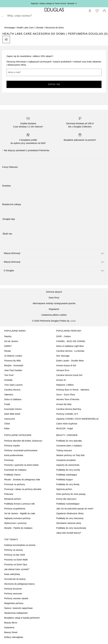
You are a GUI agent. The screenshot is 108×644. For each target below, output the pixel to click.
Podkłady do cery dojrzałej (69, 441)
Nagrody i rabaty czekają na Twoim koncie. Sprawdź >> (54, 3)
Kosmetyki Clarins (13, 409)
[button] (54, 253)
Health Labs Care (25, 28)
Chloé (7, 424)
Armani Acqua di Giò (66, 365)
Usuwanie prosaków (66, 460)
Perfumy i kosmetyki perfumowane (21, 450)
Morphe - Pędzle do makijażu (18, 528)
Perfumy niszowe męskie (16, 598)
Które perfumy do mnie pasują (71, 494)
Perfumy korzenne (13, 589)
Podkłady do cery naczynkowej (71, 528)
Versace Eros (63, 370)
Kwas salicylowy (12, 574)
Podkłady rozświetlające (68, 504)
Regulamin (54, 309)
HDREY (8, 346)
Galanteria (9, 627)
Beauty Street (11, 632)
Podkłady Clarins (12, 475)
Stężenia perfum (64, 489)
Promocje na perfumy (15, 484)
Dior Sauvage (63, 356)
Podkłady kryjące (65, 480)
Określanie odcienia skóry (69, 523)
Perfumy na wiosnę (13, 550)
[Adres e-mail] (54, 72)
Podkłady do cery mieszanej (70, 518)
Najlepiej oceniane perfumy (17, 518)
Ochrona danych (54, 292)
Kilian (7, 428)
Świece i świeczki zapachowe (18, 608)
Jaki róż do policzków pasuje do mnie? (75, 509)
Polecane (9, 494)
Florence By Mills (13, 361)
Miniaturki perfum (13, 499)
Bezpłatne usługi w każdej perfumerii (22, 618)
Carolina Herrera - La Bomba (70, 351)
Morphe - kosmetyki (14, 365)
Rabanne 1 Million (65, 385)
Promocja (9, 460)
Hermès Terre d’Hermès (68, 399)
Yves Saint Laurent (13, 385)
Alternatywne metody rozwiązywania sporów (54, 303)
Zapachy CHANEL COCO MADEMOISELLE (78, 419)
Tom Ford (9, 375)
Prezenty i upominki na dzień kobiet (21, 465)
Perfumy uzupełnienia (15, 509)
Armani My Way (64, 404)
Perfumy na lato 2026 (15, 555)
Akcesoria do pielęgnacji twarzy (19, 584)
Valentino (9, 395)
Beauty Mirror (11, 623)
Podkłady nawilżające (67, 475)
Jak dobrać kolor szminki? (17, 569)
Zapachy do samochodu (68, 465)
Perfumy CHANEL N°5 (67, 414)
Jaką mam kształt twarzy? (69, 533)
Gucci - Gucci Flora (66, 395)
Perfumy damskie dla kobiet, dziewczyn (23, 441)
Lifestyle (39, 28)
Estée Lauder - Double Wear (70, 361)
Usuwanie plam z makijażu (69, 446)
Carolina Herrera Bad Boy (69, 409)
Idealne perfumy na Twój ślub (70, 455)
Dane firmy (54, 298)
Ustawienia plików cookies (54, 315)
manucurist (10, 419)
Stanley (8, 336)
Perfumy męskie (12, 446)
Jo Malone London (13, 356)
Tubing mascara (64, 450)
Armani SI (61, 380)
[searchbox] (54, 16)
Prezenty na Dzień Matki (16, 560)
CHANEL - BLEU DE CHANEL (71, 341)
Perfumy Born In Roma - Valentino (73, 390)
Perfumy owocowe (13, 594)
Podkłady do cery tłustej (68, 484)
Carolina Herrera (12, 390)
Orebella (8, 380)
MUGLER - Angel (65, 428)
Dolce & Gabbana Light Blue (70, 346)
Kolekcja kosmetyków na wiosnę (20, 545)
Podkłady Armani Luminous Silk (19, 504)
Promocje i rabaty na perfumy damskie (23, 489)
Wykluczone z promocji (15, 523)
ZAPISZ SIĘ (54, 84)
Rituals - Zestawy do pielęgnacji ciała (22, 480)
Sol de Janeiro (11, 341)
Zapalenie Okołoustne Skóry (70, 513)
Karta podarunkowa (14, 455)
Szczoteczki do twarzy (15, 579)
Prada (7, 404)
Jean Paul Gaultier (13, 370)
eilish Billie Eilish (12, 414)
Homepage (10, 28)
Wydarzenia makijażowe (16, 613)
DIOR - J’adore (64, 336)
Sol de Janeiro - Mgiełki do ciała (20, 513)
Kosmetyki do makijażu (15, 470)
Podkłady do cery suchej (68, 470)
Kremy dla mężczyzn (66, 499)
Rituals (8, 351)
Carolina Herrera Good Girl (69, 375)
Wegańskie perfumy (14, 603)
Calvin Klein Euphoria (67, 424)
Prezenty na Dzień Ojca (16, 564)
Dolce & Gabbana (13, 399)
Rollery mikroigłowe (14, 637)
